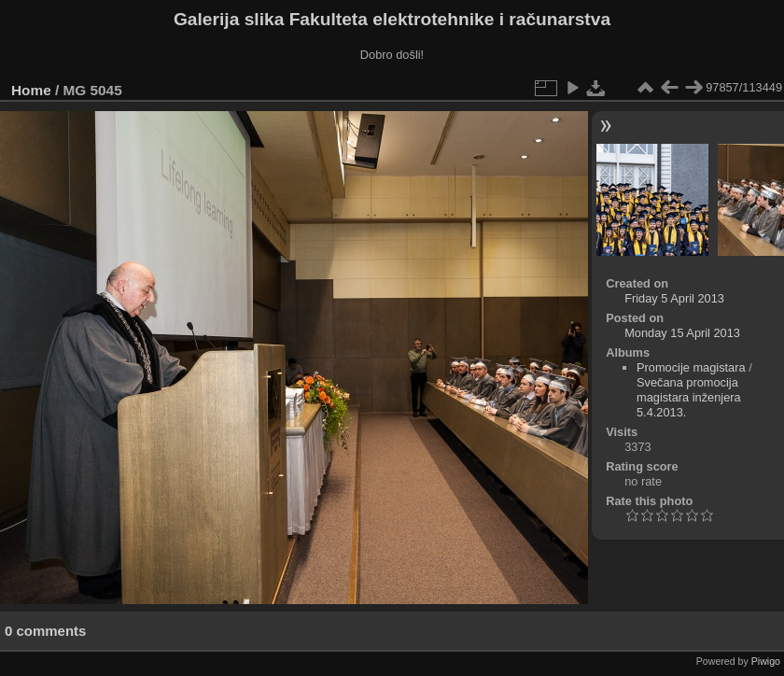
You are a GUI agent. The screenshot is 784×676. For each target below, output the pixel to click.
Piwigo (766, 661)
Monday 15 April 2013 (682, 333)
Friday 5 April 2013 (674, 298)
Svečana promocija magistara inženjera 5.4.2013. (689, 397)
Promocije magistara (691, 367)
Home (31, 90)
